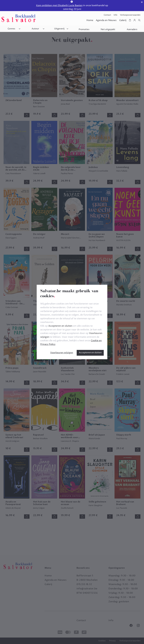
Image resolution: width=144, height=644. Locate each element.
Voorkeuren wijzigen (62, 353)
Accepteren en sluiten (90, 353)
